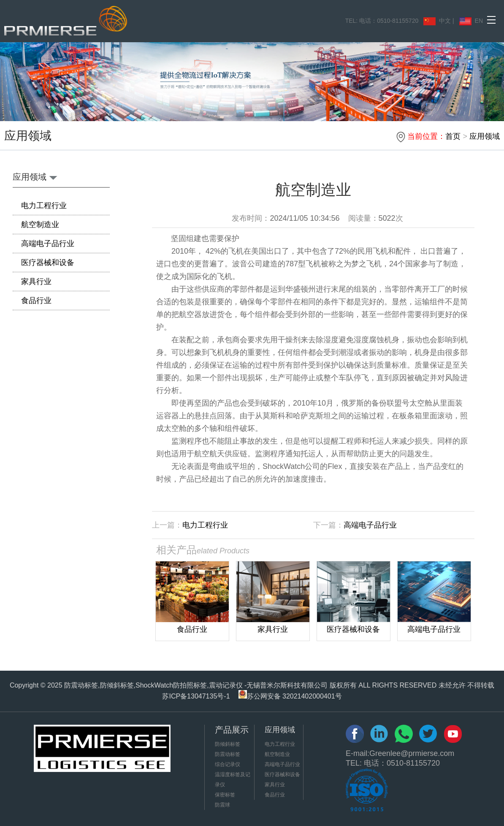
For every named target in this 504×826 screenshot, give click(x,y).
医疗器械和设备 (48, 263)
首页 (453, 136)
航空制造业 (40, 225)
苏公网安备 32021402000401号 (290, 696)
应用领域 (485, 136)
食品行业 (36, 301)
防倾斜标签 (228, 744)
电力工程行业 (44, 206)
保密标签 (225, 795)
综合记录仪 (228, 764)
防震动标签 (228, 754)
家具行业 (36, 282)
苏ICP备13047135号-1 (196, 696)
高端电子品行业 (48, 244)
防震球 (222, 805)
